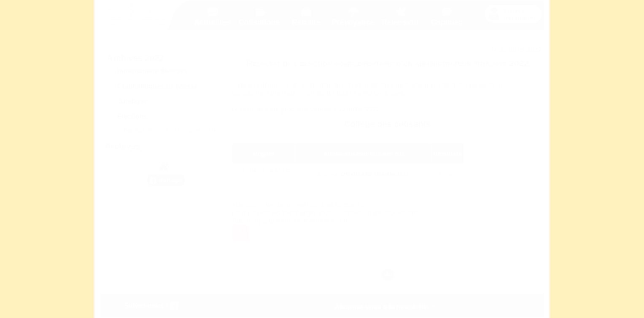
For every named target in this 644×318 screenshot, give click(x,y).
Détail (447, 174)
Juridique (132, 101)
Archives (123, 146)
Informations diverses (152, 71)
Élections (132, 116)
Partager (171, 180)
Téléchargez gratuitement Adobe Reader (292, 220)
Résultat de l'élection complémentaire (172, 130)
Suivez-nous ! (151, 306)
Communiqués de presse (157, 86)
